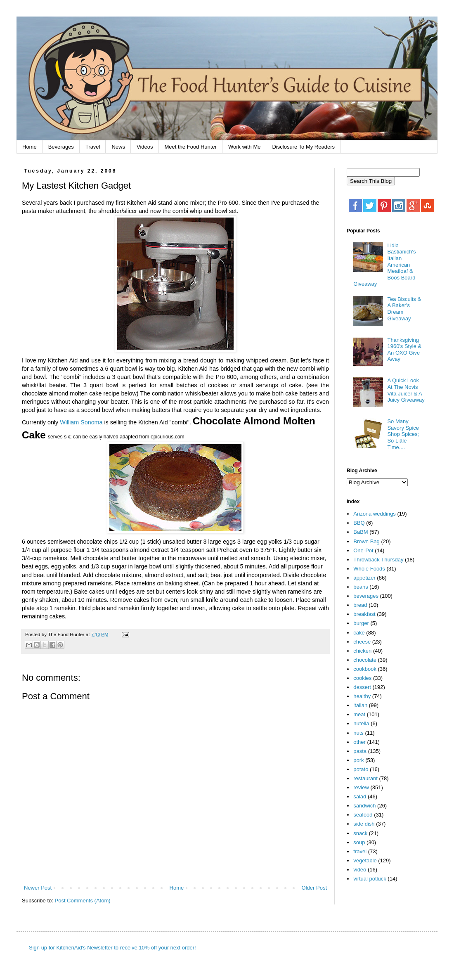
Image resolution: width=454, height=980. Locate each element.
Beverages (61, 147)
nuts (358, 733)
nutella (361, 723)
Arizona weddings (375, 514)
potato (361, 769)
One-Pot (363, 550)
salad (360, 797)
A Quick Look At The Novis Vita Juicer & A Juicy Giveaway (406, 390)
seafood (363, 815)
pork (358, 760)
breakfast (364, 614)
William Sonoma (81, 422)
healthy (362, 696)
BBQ (359, 523)
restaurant (365, 778)
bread (360, 605)
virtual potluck (370, 879)
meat (359, 714)
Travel (93, 147)
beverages (366, 596)
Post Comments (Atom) (83, 901)
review (361, 787)
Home (30, 147)
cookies (362, 678)
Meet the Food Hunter (191, 147)
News (118, 147)
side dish (364, 824)
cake (359, 633)
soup (359, 842)
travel (360, 851)
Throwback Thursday (378, 560)
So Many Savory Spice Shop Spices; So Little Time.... (403, 434)
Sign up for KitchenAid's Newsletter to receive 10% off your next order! (112, 948)
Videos (145, 147)
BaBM (361, 532)
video (360, 870)
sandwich (364, 806)
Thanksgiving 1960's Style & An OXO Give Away (404, 350)
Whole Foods (369, 569)
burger (361, 623)
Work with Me (245, 147)
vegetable (365, 860)
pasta (360, 751)
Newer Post (38, 888)
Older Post (314, 888)
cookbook (365, 669)
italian (360, 705)
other (359, 742)
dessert (362, 687)
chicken (362, 651)
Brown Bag (367, 541)
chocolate (365, 660)
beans (361, 587)
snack (360, 833)
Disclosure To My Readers (303, 147)
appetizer (364, 578)
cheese (362, 642)
